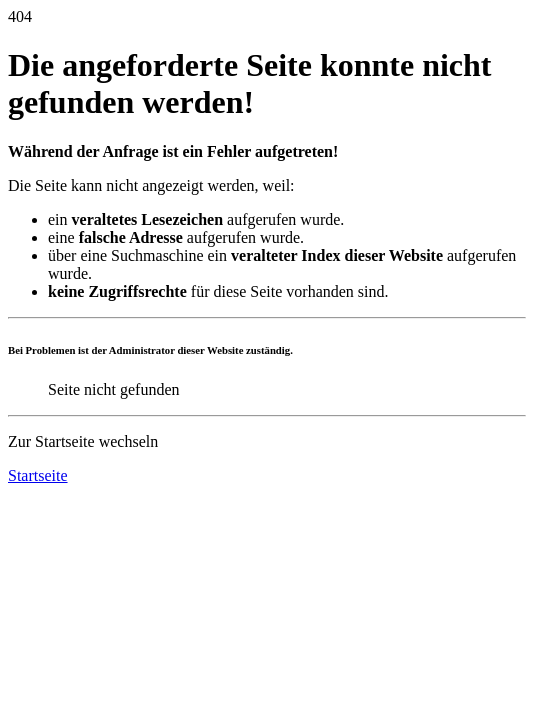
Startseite (38, 475)
